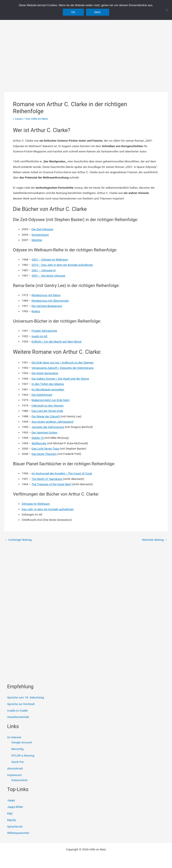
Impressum (15, 775)
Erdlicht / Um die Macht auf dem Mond (57, 341)
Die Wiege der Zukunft (46, 416)
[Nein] (167, 10)
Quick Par (18, 762)
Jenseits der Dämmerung (48, 427)
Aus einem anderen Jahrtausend (53, 422)
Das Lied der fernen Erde (47, 411)
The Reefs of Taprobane (47, 479)
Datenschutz (20, 780)
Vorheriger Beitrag (18, 540)
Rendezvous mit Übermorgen (50, 301)
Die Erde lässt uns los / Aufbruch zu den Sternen (63, 362)
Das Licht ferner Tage (45, 449)
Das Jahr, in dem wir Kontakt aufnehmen (48, 509)
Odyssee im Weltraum (36, 504)
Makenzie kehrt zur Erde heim (51, 400)
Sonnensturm (40, 235)
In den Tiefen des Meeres (48, 384)
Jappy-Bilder (15, 807)
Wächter (37, 240)
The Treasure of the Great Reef (51, 484)
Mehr (98, 12)
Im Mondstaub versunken (48, 389)
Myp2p (12, 820)
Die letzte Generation (45, 373)
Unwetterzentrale (18, 717)
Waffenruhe (39, 443)
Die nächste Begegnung (47, 306)
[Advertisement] (86, 49)
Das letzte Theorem (44, 454)
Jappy (11, 800)
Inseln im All (39, 336)
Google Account (22, 742)
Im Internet (14, 737)
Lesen (19, 119)
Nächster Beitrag (155, 540)
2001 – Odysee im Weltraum (50, 259)
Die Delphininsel (42, 395)
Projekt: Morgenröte (44, 331)
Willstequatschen (18, 833)
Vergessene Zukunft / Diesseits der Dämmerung (63, 368)
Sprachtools (15, 826)
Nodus (36, 311)
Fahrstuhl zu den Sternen (48, 405)
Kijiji (10, 813)
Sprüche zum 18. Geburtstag (26, 697)
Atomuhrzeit (15, 768)
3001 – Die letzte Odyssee (49, 276)
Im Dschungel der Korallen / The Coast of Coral (62, 473)
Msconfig (18, 749)
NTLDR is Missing (23, 755)
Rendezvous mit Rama (46, 295)
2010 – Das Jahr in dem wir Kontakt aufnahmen (62, 265)
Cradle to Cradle (18, 711)
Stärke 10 (38, 438)
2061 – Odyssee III (44, 270)
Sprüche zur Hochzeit (21, 704)
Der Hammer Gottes (44, 432)
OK (73, 12)
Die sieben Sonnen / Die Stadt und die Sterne (60, 379)
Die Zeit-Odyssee (42, 229)
